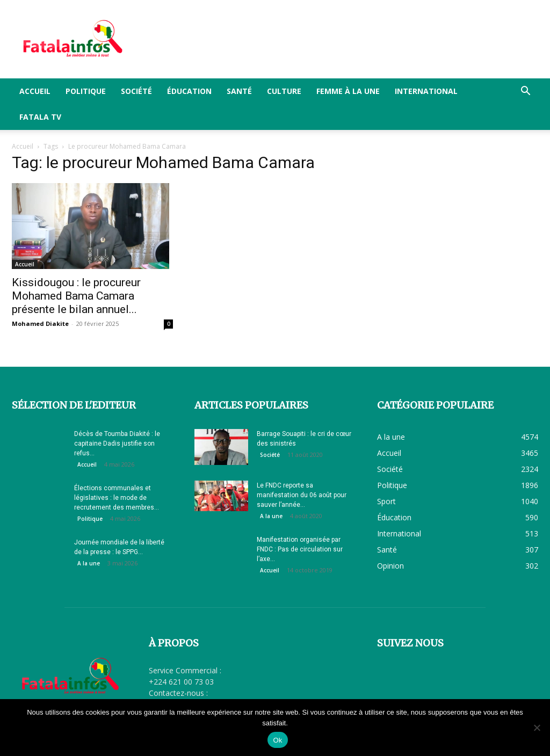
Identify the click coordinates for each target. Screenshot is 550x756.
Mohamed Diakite (40, 324)
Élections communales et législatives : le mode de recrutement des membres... (117, 498)
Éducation (189, 91)
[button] (525, 92)
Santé (239, 91)
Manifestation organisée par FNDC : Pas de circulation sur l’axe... (300, 549)
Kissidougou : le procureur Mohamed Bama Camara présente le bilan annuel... (76, 296)
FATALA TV (40, 117)
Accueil (35, 91)
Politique (86, 91)
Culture (284, 91)
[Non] (537, 728)
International (426, 91)
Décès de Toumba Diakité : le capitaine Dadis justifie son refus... (117, 444)
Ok (277, 740)
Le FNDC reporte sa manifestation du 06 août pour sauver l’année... (302, 495)
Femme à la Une (348, 91)
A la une (89, 563)
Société (136, 91)
